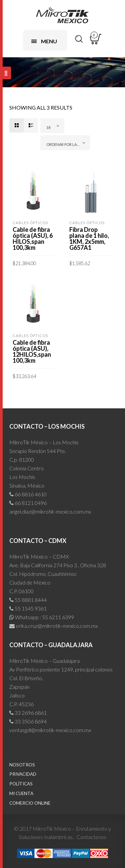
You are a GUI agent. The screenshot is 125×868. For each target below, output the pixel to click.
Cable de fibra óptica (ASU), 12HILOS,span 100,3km (32, 351)
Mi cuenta (21, 793)
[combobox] (52, 126)
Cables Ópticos (30, 223)
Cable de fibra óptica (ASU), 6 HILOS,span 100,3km (33, 238)
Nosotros (22, 765)
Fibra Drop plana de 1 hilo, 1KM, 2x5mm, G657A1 (89, 238)
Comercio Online (30, 803)
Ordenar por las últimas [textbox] (67, 144)
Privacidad (23, 774)
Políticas (21, 784)
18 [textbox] (48, 127)
